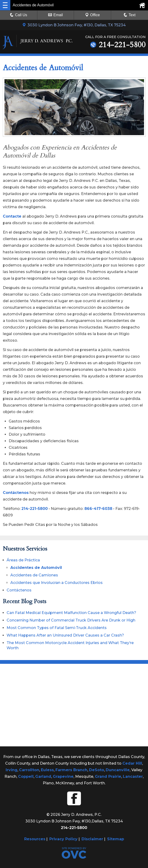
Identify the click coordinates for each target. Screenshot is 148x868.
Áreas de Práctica (23, 560)
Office (93, 15)
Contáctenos (16, 493)
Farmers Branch (71, 770)
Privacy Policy (63, 839)
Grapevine (63, 776)
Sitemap (116, 839)
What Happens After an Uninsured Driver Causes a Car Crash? (65, 635)
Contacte (12, 216)
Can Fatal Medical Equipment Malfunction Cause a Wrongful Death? (71, 613)
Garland (43, 776)
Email (55, 15)
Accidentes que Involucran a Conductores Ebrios (56, 583)
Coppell (26, 776)
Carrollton (29, 770)
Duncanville (118, 770)
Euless (47, 770)
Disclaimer (92, 839)
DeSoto (97, 770)
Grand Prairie (108, 776)
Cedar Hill (132, 763)
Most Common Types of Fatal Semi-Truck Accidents (57, 628)
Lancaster (133, 776)
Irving (12, 770)
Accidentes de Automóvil (36, 568)
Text (132, 15)
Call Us (19, 15)
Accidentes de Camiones (34, 575)
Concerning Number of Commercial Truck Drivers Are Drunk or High (71, 620)
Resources (35, 839)
